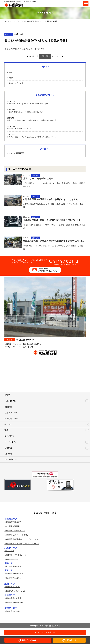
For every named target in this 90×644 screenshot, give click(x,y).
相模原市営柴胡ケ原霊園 (15, 531)
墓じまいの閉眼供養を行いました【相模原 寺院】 (25, 49)
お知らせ (10, 72)
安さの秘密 (9, 436)
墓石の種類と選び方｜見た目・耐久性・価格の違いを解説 (28, 104)
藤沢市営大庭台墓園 (13, 566)
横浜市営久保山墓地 (13, 578)
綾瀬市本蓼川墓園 (13, 587)
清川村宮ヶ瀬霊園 (13, 526)
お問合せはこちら (50, 270)
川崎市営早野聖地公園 (14, 603)
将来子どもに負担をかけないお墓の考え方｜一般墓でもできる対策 (32, 120)
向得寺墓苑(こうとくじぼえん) (18, 535)
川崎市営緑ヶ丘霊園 (13, 598)
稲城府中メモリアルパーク (16, 555)
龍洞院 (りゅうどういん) (15, 591)
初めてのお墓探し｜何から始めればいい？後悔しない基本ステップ (32, 137)
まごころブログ (15, 21)
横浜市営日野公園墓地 (14, 574)
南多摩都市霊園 (12, 559)
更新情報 (10, 78)
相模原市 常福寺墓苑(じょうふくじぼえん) (22, 544)
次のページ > (58, 56)
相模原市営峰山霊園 (13, 522)
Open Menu (86, 4)
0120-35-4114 (66, 262)
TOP (5, 21)
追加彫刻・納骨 (11, 419)
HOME (7, 395)
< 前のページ (32, 56)
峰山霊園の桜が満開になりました (19, 129)
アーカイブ (11, 153)
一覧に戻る (45, 56)
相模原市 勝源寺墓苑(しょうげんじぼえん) (22, 539)
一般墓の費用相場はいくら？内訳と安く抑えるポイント (27, 112)
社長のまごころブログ (15, 83)
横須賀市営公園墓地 (13, 611)
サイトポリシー (11, 459)
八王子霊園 (10, 551)
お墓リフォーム (11, 413)
